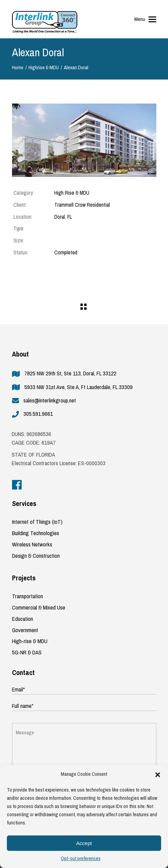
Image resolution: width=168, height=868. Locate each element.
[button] (158, 775)
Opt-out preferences (81, 858)
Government (25, 630)
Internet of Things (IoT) (37, 522)
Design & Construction (36, 556)
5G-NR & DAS (27, 653)
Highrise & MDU (44, 68)
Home (18, 68)
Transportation (27, 596)
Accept (84, 843)
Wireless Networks (32, 545)
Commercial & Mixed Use (39, 608)
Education (23, 619)
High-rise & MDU (30, 641)
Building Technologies (36, 533)
